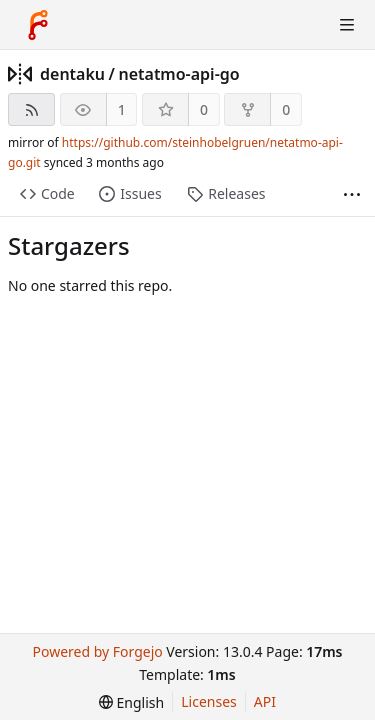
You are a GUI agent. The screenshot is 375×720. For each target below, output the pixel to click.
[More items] (352, 194)
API (265, 701)
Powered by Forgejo (97, 651)
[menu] (131, 702)
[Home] (38, 25)
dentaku (72, 74)
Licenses (209, 701)
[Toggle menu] (347, 25)
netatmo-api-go (178, 74)
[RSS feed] (31, 109)
